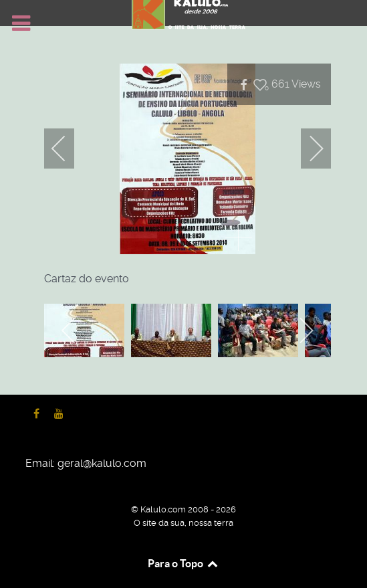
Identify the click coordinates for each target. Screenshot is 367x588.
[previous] (68, 149)
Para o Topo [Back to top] (183, 563)
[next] (308, 149)
